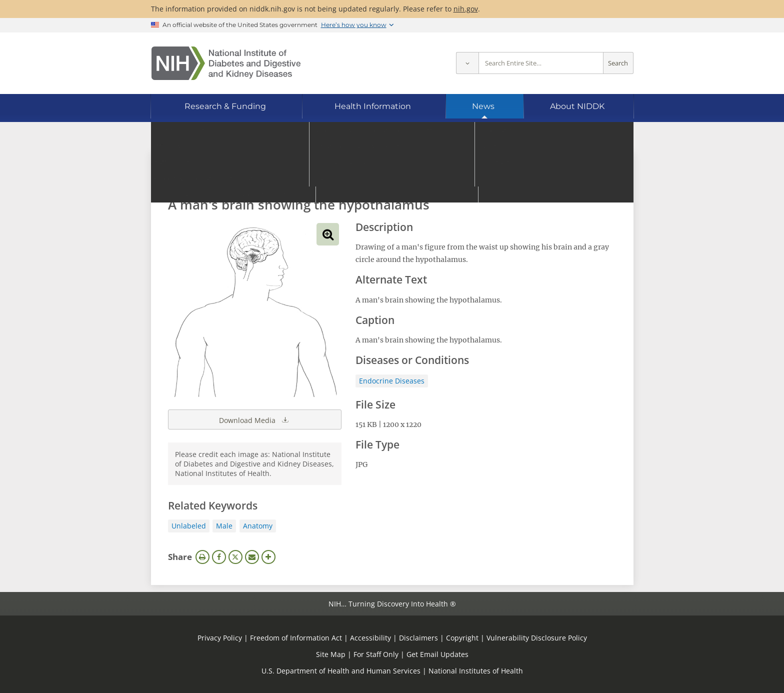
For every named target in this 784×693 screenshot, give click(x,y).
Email (252, 557)
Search (618, 63)
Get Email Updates (437, 654)
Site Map (331, 654)
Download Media (254, 419)
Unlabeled (189, 526)
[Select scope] (467, 63)
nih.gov (466, 9)
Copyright (462, 638)
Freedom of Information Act (296, 638)
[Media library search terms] (377, 177)
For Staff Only (376, 654)
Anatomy (258, 526)
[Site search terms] (541, 63)
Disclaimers (418, 638)
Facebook (219, 557)
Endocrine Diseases (392, 381)
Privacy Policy (220, 638)
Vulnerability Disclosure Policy (537, 638)
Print (202, 557)
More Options (268, 557)
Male (224, 526)
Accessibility (370, 638)
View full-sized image (328, 234)
